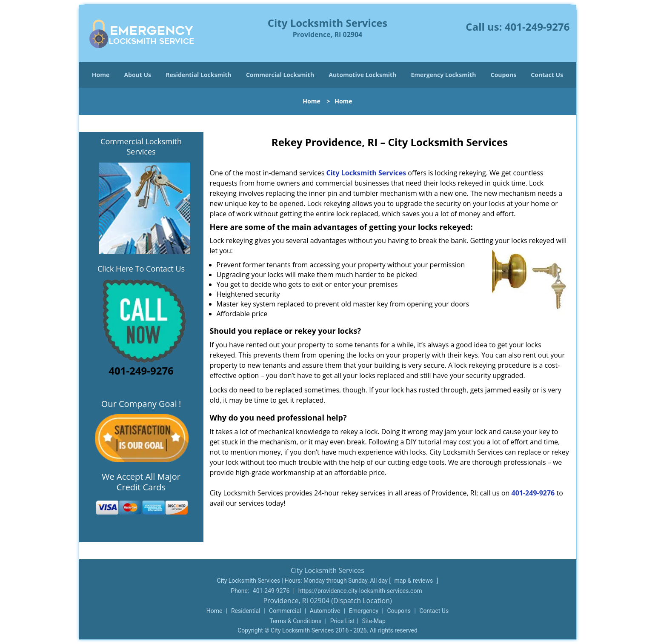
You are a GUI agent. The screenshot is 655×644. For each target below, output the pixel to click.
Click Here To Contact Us (141, 269)
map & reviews (415, 581)
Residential (246, 611)
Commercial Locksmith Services (141, 146)
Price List (343, 621)
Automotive (325, 611)
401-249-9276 (537, 27)
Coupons (503, 75)
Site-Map (374, 621)
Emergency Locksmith (443, 75)
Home (101, 75)
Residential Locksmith (199, 75)
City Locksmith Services (366, 173)
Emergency (364, 611)
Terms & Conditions (295, 621)
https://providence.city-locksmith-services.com (360, 591)
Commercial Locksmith (280, 75)
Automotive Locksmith (362, 75)
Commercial (285, 611)
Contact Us (547, 75)
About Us (137, 75)
